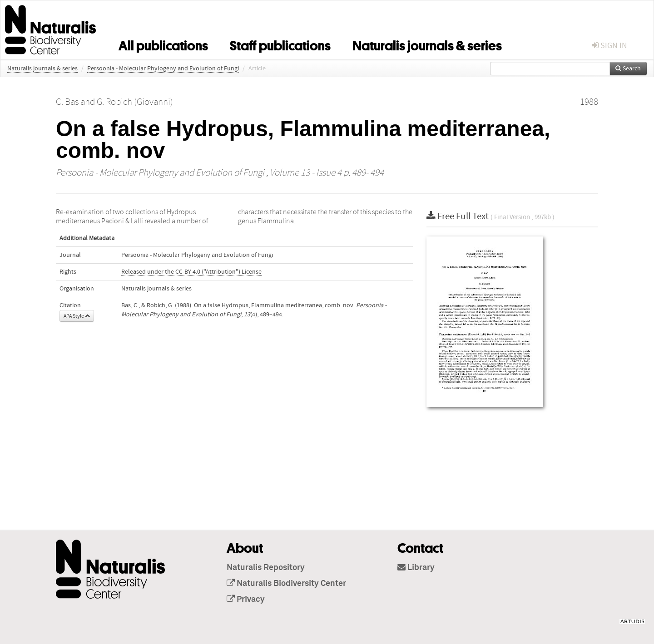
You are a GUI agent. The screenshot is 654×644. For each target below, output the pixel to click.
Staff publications (280, 44)
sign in (609, 46)
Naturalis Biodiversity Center (286, 584)
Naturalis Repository (266, 568)
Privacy (246, 600)
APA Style (77, 316)
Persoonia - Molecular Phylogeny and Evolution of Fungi (163, 69)
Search (628, 69)
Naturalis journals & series (427, 44)
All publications (163, 44)
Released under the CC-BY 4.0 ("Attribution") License (191, 272)
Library (416, 568)
